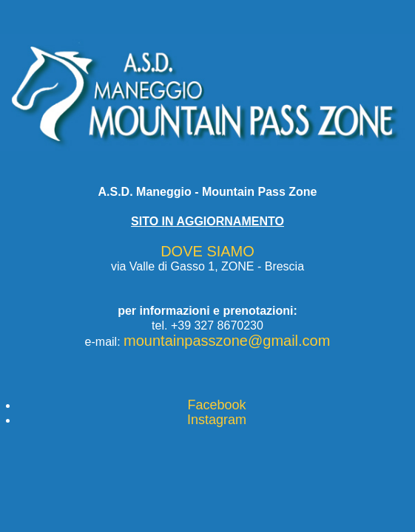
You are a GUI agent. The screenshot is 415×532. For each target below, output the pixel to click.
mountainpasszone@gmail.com (227, 341)
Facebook (216, 405)
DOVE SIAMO (207, 251)
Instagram (217, 420)
